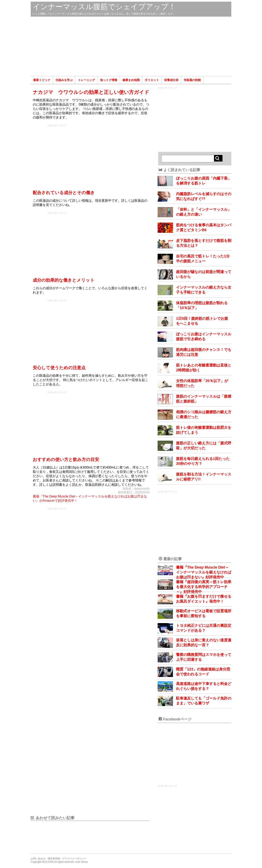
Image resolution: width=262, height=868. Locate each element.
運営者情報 (54, 859)
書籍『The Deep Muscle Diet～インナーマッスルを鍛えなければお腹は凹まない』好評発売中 (204, 572)
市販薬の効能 (192, 80)
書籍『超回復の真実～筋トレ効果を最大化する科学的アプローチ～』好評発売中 (204, 587)
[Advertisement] (131, 46)
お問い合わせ (38, 859)
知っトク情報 (109, 80)
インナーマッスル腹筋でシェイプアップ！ (104, 7)
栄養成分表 (171, 80)
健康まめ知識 (131, 80)
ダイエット (152, 80)
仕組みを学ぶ (64, 80)
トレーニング (86, 80)
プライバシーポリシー (74, 859)
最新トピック (42, 80)
